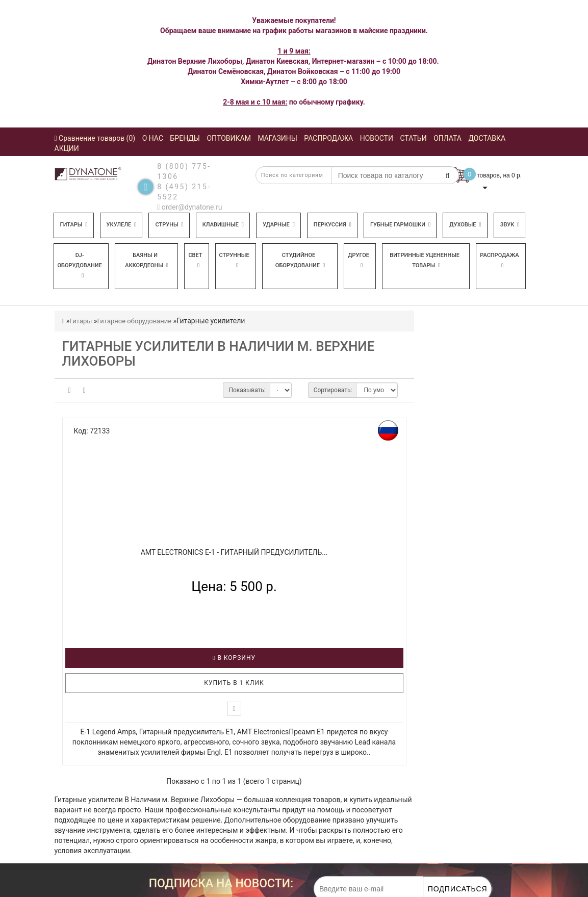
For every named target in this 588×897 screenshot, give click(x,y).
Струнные (234, 260)
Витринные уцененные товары (425, 260)
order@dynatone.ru (189, 207)
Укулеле (122, 225)
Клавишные (223, 225)
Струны (169, 225)
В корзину (234, 658)
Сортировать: (333, 390)
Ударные (279, 225)
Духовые (465, 225)
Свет (195, 260)
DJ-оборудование (80, 265)
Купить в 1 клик (234, 683)
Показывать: (247, 390)
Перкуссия (333, 225)
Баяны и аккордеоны (147, 260)
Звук (510, 225)
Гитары (74, 225)
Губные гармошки (400, 225)
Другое (359, 260)
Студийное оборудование (300, 260)
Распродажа (499, 260)
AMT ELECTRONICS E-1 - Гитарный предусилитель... (234, 552)
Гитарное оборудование (134, 321)
